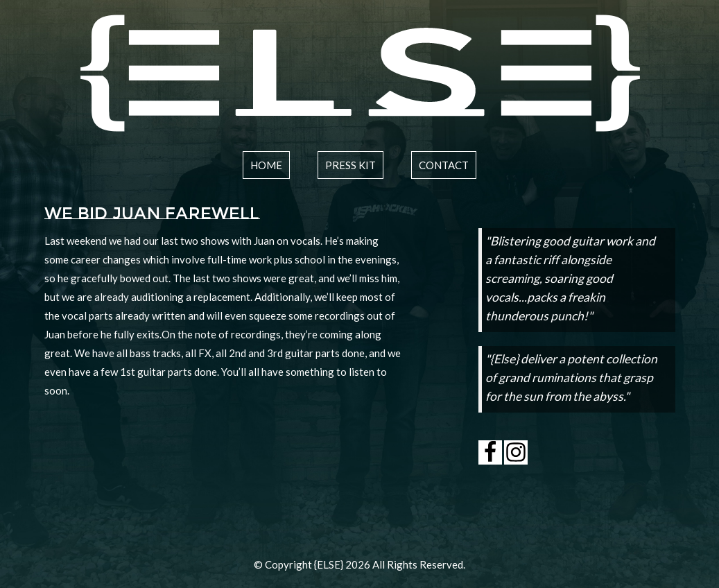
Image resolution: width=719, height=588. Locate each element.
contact (444, 165)
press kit (350, 165)
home (266, 165)
